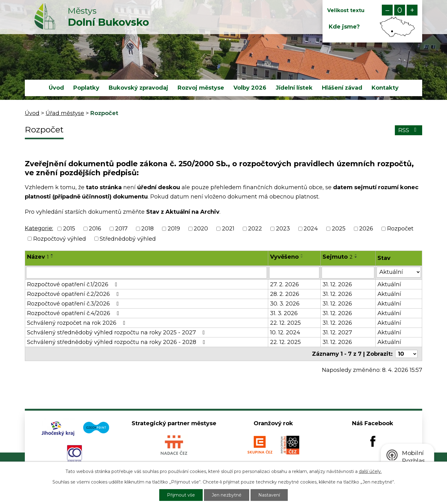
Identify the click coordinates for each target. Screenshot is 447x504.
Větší (412, 10)
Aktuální (389, 284)
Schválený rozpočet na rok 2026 (77, 323)
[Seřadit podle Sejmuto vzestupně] (356, 255)
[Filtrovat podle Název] (147, 273)
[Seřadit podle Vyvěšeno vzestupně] (302, 255)
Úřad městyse (65, 113)
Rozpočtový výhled (60, 239)
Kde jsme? (344, 27)
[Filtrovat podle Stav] (399, 272)
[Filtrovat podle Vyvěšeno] (294, 273)
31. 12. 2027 (337, 332)
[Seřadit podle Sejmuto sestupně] (356, 257)
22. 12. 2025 (285, 323)
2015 (69, 229)
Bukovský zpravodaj (138, 88)
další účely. (370, 471)
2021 (228, 229)
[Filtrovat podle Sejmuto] (348, 273)
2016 (95, 229)
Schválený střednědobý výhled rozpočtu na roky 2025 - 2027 (117, 332)
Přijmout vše (181, 495)
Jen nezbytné (227, 495)
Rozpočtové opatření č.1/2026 (73, 284)
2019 (174, 229)
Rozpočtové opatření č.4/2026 (74, 313)
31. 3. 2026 (284, 313)
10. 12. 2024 (285, 332)
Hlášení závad (342, 88)
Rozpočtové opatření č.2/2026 (74, 294)
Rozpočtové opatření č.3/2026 (74, 304)
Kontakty (385, 88)
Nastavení (269, 495)
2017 (121, 229)
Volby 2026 (250, 88)
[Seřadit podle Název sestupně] (52, 257)
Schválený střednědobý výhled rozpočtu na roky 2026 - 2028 (117, 342)
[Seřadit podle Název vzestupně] (52, 255)
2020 (201, 229)
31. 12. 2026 (337, 284)
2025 (339, 229)
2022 (255, 229)
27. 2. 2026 (284, 284)
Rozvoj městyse (201, 88)
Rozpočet (400, 229)
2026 (366, 229)
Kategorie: (39, 228)
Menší (387, 10)
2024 (311, 229)
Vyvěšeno (284, 257)
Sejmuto (338, 257)
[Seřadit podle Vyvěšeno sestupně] (302, 257)
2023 (283, 229)
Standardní (400, 10)
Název (38, 257)
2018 (147, 229)
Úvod (56, 88)
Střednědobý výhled (128, 239)
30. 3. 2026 (285, 304)
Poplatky (86, 88)
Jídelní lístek (294, 88)
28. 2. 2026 (285, 294)
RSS (409, 130)
